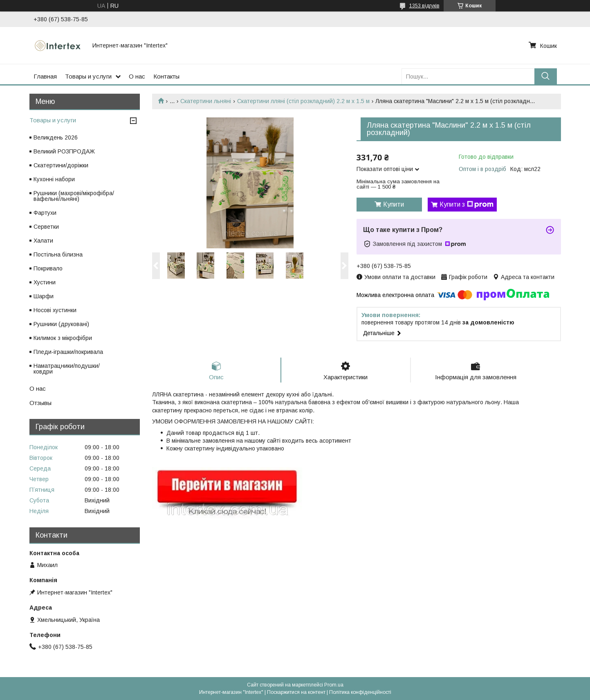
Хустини (45, 282)
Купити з (467, 205)
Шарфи (44, 296)
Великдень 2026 (56, 137)
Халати (43, 241)
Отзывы (40, 403)
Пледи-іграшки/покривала (68, 352)
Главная (45, 76)
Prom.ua (334, 685)
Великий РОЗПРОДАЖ (64, 151)
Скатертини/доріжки (61, 165)
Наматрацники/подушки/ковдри (67, 369)
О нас (137, 76)
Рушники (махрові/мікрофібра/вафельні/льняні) (74, 196)
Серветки (46, 227)
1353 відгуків (424, 6)
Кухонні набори (54, 179)
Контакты (166, 76)
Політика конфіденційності (360, 692)
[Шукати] (546, 76)
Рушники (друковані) (61, 324)
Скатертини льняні (206, 101)
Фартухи (45, 213)
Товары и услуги (88, 76)
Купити (394, 204)
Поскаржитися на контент (296, 692)
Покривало (48, 268)
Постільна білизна (58, 254)
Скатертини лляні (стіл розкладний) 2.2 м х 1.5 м (303, 101)
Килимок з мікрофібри (63, 338)
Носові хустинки (55, 310)
